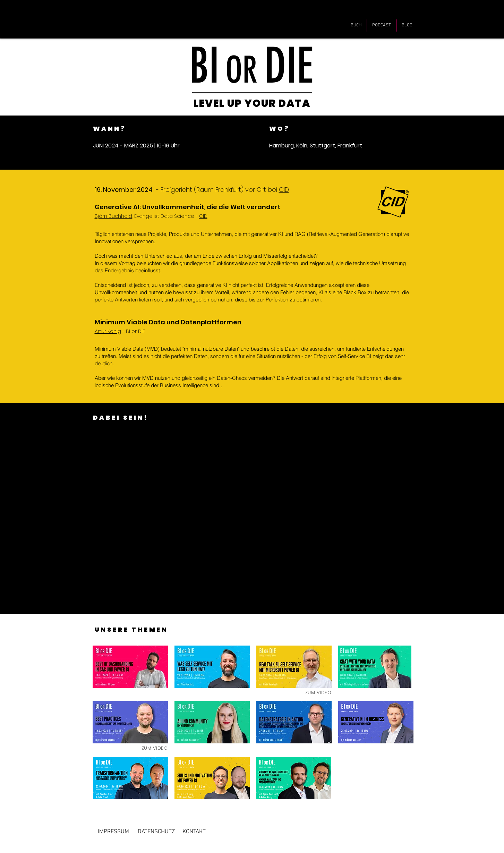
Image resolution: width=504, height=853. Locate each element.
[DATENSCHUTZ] (156, 832)
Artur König (108, 331)
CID (284, 190)
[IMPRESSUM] (114, 832)
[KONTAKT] (194, 832)
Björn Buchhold (113, 216)
